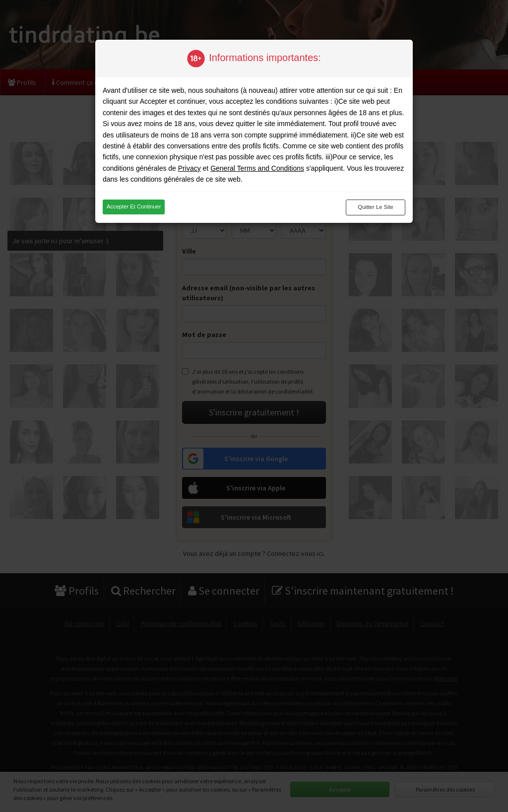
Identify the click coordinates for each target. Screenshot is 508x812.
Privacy (190, 168)
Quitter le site (376, 207)
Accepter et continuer (134, 206)
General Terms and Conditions (257, 168)
